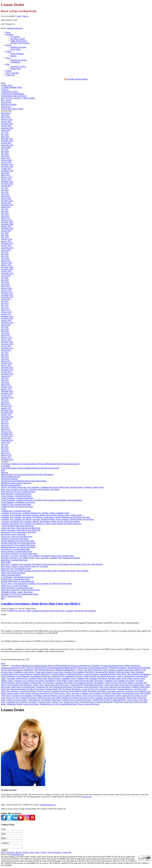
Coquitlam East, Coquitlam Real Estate (16, 511)
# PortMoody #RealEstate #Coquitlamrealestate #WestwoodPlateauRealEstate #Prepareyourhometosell (40, 464)
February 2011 (6, 455)
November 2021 (7, 201)
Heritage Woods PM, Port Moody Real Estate (18, 543)
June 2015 (5, 355)
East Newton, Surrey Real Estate (13, 534)
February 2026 (7, 119)
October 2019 (6, 246)
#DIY (3, 470)
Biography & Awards (18, 60)
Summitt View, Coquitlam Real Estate (15, 579)
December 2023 (7, 164)
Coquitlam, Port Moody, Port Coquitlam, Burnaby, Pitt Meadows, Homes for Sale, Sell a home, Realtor (40, 522)
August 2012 (6, 419)
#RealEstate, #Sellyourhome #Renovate (16, 483)
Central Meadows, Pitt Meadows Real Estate (18, 502)
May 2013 (5, 400)
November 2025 (7, 124)
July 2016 (5, 327)
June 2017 (5, 303)
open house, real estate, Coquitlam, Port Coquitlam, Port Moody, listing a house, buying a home (37, 556)
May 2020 (5, 237)
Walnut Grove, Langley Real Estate (14, 586)
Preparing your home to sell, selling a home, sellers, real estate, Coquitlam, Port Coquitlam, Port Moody (41, 558)
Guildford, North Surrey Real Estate (15, 539)
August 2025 (6, 130)
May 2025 (5, 134)
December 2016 (7, 316)
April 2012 (5, 427)
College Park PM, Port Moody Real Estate (17, 507)
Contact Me (10, 75)
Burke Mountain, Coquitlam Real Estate (16, 494)
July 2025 (5, 132)
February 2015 (7, 363)
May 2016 (5, 331)
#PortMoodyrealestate (9, 479)
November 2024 (7, 141)
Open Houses (6, 102)
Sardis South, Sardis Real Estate (13, 573)
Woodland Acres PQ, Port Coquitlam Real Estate (20, 594)
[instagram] (27, 820)
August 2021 (6, 207)
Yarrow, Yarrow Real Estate (11, 596)
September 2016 (7, 323)
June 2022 (5, 190)
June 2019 (5, 254)
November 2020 (7, 224)
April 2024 (5, 156)
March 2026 (6, 117)
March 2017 (6, 310)
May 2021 (5, 214)
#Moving (4, 472)
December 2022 (7, 181)
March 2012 (6, 430)
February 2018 (7, 288)
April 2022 (5, 194)
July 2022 (5, 188)
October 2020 (6, 226)
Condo (4, 509)
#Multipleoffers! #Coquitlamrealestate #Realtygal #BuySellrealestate (27, 474)
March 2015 (6, 361)
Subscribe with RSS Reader (76, 79)
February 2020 (7, 239)
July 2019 (5, 252)
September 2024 (7, 145)
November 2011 (7, 436)
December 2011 (7, 434)
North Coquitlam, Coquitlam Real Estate (16, 551)
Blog (8, 64)
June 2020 (5, 235)
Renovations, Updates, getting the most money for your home (24, 566)
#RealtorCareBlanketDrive (11, 485)
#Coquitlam (5, 466)
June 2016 (5, 329)
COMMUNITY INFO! (10, 92)
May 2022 (5, 192)
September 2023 (7, 171)
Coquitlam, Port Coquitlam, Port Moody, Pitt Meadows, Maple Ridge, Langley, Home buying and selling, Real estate (46, 517)
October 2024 (6, 143)
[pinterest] (32, 820)
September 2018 (7, 273)
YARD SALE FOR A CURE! (12, 109)
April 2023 (5, 173)
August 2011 (6, 442)
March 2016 (6, 335)
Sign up (25, 16)
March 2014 (6, 385)
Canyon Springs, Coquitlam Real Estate (16, 496)
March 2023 (6, 175)
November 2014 (7, 370)
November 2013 (7, 393)
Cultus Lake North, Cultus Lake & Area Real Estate (21, 528)
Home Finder (15, 49)
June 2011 (5, 447)
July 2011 (5, 445)
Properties (10, 34)
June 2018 (5, 280)
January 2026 (6, 122)
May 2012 (5, 425)
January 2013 (6, 408)
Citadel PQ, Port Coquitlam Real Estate (16, 504)
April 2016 (5, 333)
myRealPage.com (17, 855)
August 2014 (6, 376)
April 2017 (5, 308)
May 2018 (5, 282)
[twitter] (9, 820)
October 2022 (6, 186)
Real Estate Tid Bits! (18, 66)
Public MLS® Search (19, 41)
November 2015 (7, 344)
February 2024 (7, 160)
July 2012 (5, 421)
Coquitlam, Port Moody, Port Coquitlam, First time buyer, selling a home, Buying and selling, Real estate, (41, 524)
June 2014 (5, 378)
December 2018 (7, 267)
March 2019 (6, 261)
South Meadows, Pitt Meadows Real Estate (17, 577)
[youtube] (21, 820)
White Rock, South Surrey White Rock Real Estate (20, 590)
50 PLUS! (5, 90)
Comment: (5, 843)
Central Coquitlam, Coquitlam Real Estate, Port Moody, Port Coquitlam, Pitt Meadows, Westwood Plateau (42, 500)
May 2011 (5, 449)
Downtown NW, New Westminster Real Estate (19, 532)
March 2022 (6, 196)
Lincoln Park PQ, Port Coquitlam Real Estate (18, 545)
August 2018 (6, 276)
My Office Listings (18, 39)
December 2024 (7, 139)
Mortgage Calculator (18, 47)
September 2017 (7, 297)
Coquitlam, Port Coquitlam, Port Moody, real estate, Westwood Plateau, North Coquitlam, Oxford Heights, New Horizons (47, 519)
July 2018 (5, 278)
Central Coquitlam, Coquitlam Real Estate (17, 498)
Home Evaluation (17, 54)
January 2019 (6, 265)
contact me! (87, 797)
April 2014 (5, 382)
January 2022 (6, 199)
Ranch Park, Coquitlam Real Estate (14, 560)
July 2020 (5, 233)
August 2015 (6, 350)
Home (8, 32)
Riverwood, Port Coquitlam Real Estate (16, 569)
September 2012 (7, 417)
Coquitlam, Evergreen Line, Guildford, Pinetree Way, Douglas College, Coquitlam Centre (35, 513)
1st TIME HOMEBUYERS (11, 87)
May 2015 (5, 357)
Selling (8, 52)
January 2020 (6, 241)
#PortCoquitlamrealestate (11, 477)
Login (19, 16)
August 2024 (6, 147)
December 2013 (7, 391)
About (8, 58)
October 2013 (6, 395)
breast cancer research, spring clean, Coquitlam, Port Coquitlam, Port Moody (30, 489)
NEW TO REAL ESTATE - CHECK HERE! (18, 98)
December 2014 (7, 368)
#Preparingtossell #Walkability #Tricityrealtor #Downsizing (24, 481)
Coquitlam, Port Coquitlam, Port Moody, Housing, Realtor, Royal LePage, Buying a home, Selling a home (41, 515)
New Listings (6, 100)
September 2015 (7, 348)
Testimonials (15, 62)
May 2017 (5, 306)
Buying (8, 45)
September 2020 (7, 229)
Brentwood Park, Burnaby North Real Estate (18, 492)
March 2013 (6, 404)
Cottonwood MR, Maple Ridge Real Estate (17, 526)
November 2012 (7, 412)
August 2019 (6, 250)
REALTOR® (6, 562)
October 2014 (6, 372)
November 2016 (7, 318)
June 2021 (5, 211)
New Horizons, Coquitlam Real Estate (15, 549)
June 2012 (5, 423)
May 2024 (5, 154)
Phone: (4, 838)
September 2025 (7, 128)
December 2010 (7, 459)
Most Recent (6, 113)
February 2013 (7, 406)
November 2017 (7, 295)
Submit (4, 851)
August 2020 (6, 231)
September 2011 (7, 440)
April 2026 (5, 115)
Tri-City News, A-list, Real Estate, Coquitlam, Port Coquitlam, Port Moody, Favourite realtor (36, 584)
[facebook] (4, 820)
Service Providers (12, 73)
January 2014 (6, 389)
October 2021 (6, 203)
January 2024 (6, 162)
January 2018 (6, 291)
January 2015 (6, 365)
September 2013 (7, 397)
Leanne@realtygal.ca (15, 28)
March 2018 (6, 286)
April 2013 (5, 402)
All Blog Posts (6, 85)
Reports (13, 56)
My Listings (15, 37)
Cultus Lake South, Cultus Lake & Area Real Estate (21, 530)
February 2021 (7, 220)
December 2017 (7, 293)
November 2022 (7, 184)
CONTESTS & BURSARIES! (13, 94)
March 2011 (6, 453)
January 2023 (6, 179)
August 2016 (6, 325)
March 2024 (6, 158)
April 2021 (5, 216)
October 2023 (6, 169)
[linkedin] (15, 820)
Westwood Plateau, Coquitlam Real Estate (17, 588)
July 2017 (5, 301)
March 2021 (6, 218)
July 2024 (5, 149)
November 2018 (7, 269)
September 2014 (7, 374)
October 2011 (6, 438)
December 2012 (7, 410)
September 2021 (7, 205)
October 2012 (6, 415)
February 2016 (7, 338)
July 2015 (5, 353)
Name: (4, 829)
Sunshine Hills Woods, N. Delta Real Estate (18, 581)
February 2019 (7, 263)
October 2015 (6, 346)
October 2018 (6, 271)
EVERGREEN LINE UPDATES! (14, 96)
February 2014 (7, 387)
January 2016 (6, 340)
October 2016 (6, 320)
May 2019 (5, 256)
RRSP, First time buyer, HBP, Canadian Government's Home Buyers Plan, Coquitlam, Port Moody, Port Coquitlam (45, 571)
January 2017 (6, 314)
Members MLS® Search (20, 43)
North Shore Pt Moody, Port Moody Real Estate (19, 554)
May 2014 (5, 380)
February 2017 (7, 312)
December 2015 (7, 342)
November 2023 (7, 167)
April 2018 (5, 284)
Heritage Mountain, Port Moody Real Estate (18, 541)
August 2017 (6, 299)
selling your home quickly (11, 575)
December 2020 (7, 222)
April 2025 (5, 137)
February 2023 (7, 177)
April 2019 (5, 258)
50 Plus (9, 71)
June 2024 (5, 152)
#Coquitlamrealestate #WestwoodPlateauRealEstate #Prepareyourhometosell (30, 468)
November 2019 (7, 243)
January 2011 (6, 457)
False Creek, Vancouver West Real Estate (17, 536)
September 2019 (7, 248)
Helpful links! (16, 69)
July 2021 (5, 209)
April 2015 (5, 359)
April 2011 (5, 451)
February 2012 (7, 432)
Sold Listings (6, 107)
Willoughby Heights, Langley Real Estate (17, 592)
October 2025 (6, 126)
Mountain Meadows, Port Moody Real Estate (18, 547)
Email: (4, 834)
